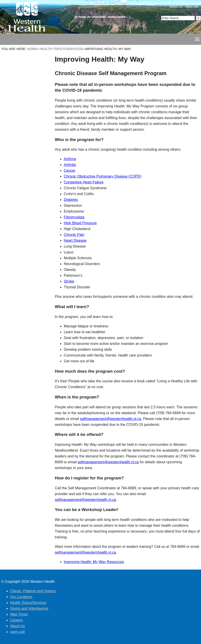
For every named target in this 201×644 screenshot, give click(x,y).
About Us (176, 7)
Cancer (70, 171)
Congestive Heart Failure (84, 182)
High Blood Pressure (80, 223)
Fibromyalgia (74, 217)
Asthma (70, 159)
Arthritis (70, 165)
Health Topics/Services (61, 49)
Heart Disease (75, 240)
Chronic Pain (74, 235)
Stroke (69, 281)
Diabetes (71, 200)
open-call (192, 7)
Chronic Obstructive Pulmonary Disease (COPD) (103, 176)
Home (32, 49)
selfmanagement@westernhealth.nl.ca (110, 419)
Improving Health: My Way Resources (94, 562)
